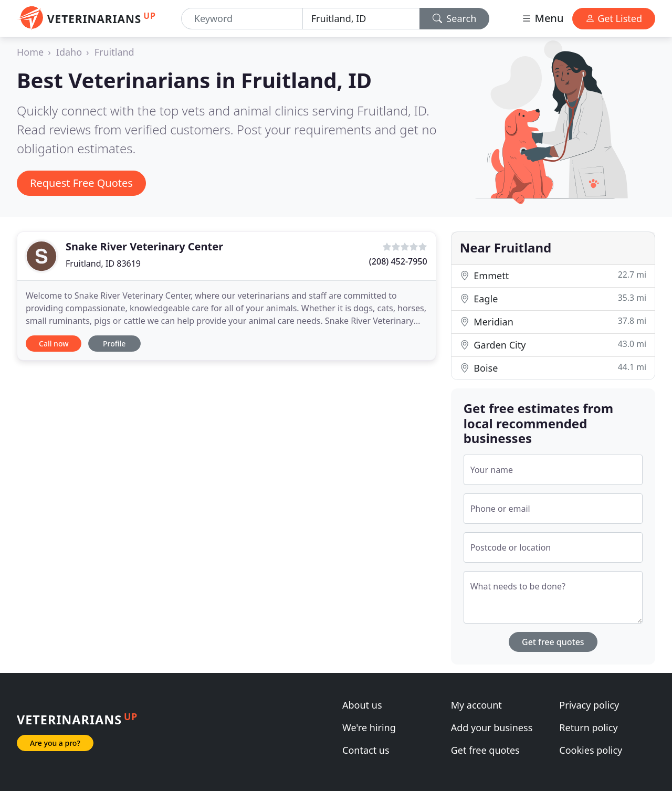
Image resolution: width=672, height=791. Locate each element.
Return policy (588, 727)
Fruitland (114, 52)
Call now (54, 344)
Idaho (69, 52)
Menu (542, 18)
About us (362, 705)
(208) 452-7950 (398, 261)
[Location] (361, 19)
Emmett (553, 275)
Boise (553, 368)
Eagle (553, 298)
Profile (114, 344)
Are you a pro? (55, 743)
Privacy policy (589, 705)
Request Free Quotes (81, 183)
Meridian (553, 321)
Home (30, 52)
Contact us (366, 750)
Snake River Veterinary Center (144, 246)
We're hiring (369, 727)
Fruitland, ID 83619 (103, 263)
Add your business (492, 727)
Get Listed (614, 18)
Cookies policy (591, 750)
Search (455, 18)
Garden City (553, 345)
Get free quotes (553, 642)
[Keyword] (242, 19)
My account (476, 705)
